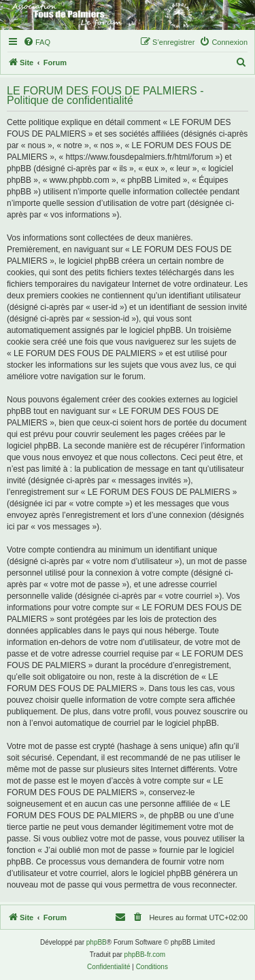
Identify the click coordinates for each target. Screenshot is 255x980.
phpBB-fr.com (145, 955)
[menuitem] (37, 42)
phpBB (97, 942)
